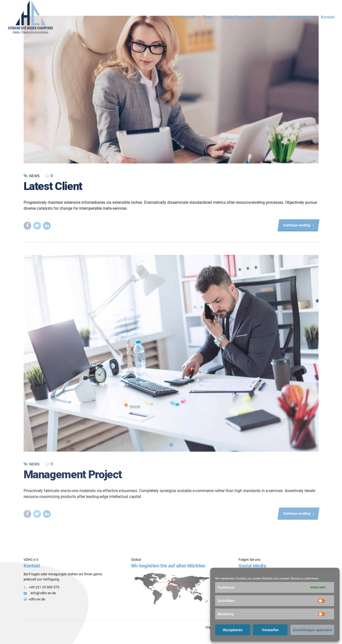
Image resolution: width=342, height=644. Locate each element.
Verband (187, 17)
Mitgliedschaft (300, 17)
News (34, 176)
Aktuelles (270, 17)
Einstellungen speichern (312, 630)
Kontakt (328, 17)
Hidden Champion (237, 17)
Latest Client (53, 186)
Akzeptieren (233, 630)
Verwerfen (270, 630)
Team (208, 17)
